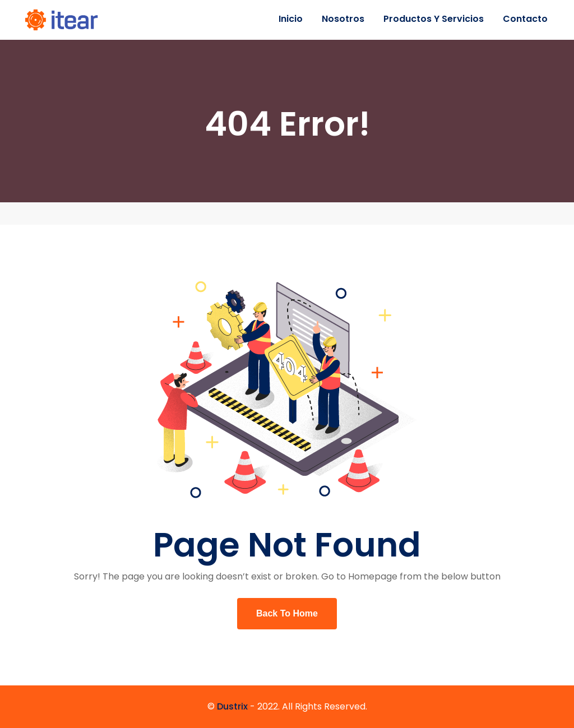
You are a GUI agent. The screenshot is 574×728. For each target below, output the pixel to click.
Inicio (291, 19)
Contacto (525, 19)
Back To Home (287, 613)
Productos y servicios (434, 19)
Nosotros (343, 19)
